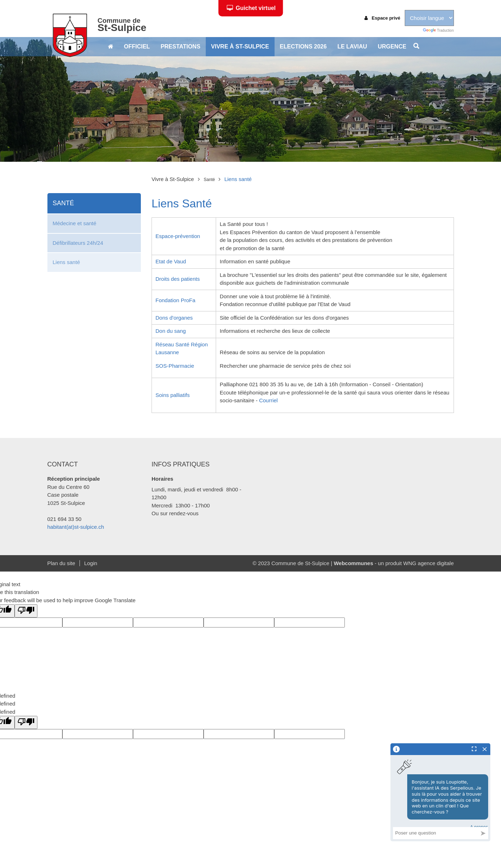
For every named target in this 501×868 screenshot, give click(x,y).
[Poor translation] (26, 611)
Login (91, 563)
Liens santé (67, 262)
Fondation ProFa (175, 300)
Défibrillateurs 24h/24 (78, 243)
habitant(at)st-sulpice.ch (76, 527)
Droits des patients (178, 279)
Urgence (392, 46)
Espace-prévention (178, 236)
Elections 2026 (303, 46)
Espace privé (382, 18)
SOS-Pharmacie (175, 366)
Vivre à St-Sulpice (240, 46)
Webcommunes (354, 563)
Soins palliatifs (173, 395)
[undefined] (26, 722)
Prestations (180, 46)
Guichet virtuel (251, 8)
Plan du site (61, 563)
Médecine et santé (75, 223)
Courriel (268, 400)
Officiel (137, 46)
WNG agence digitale (429, 563)
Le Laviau (352, 46)
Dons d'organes (174, 318)
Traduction (438, 30)
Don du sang (171, 331)
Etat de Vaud (171, 261)
